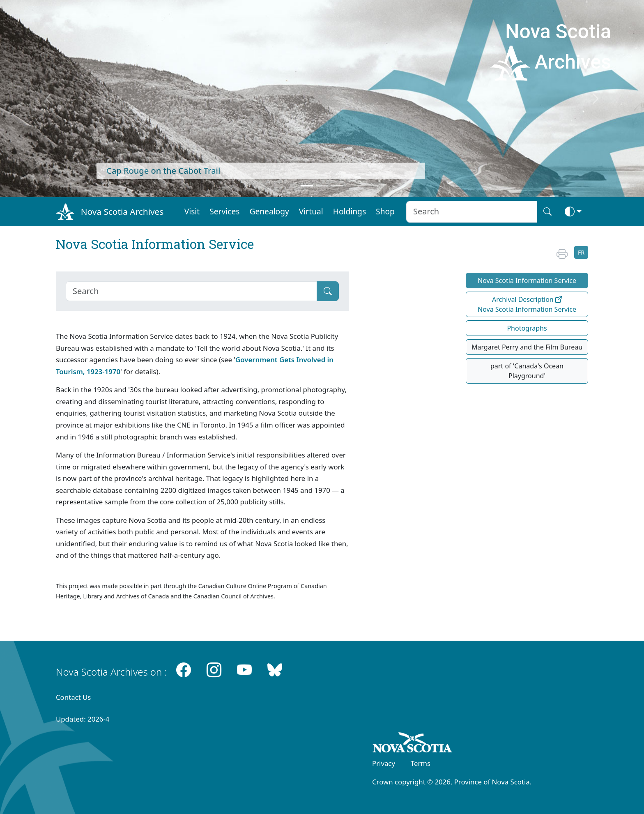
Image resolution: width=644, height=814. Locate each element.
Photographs (527, 328)
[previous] (48, 99)
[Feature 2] (322, 186)
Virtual (311, 211)
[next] (596, 99)
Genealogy (269, 211)
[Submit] (328, 291)
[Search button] (547, 212)
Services (224, 211)
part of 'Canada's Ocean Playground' (527, 371)
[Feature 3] (337, 186)
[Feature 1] (307, 186)
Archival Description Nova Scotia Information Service (527, 304)
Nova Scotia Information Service (527, 281)
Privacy (384, 763)
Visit (192, 211)
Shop (385, 211)
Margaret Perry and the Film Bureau (527, 347)
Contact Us (73, 697)
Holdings (350, 211)
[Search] (191, 291)
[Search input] (472, 212)
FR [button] (581, 252)
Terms (421, 763)
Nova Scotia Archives (122, 212)
